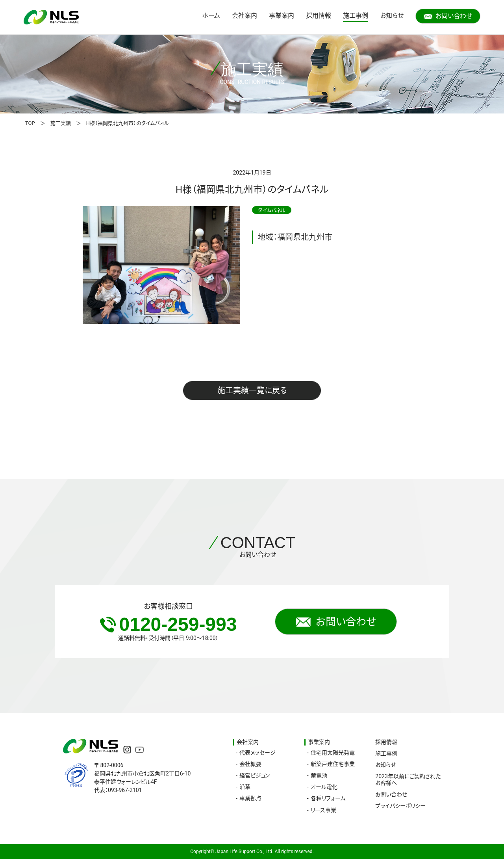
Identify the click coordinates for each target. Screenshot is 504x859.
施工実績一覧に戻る (252, 390)
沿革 (245, 787)
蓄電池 (319, 775)
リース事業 (323, 810)
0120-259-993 (169, 624)
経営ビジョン (255, 775)
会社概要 (250, 764)
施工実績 (61, 123)
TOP (30, 123)
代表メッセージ (258, 753)
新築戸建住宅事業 (333, 764)
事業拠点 (250, 798)
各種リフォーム (328, 798)
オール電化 (324, 787)
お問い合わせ (448, 16)
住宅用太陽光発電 (333, 753)
